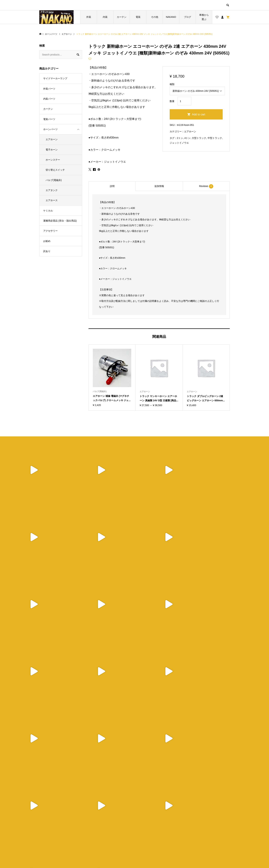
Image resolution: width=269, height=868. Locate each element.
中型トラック (215, 138)
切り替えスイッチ (55, 170)
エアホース (52, 200)
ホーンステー (53, 160)
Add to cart (199, 114)
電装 (138, 17)
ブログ (188, 17)
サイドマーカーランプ (55, 78)
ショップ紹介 (149, 826)
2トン (180, 138)
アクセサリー (50, 231)
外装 (89, 17)
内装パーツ (49, 99)
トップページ (101, 826)
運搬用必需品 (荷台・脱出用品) (60, 221)
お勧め (47, 241)
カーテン (122, 17)
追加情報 (159, 186)
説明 (112, 186)
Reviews (206, 186)
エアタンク (52, 190)
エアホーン (190, 131)
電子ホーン (52, 150)
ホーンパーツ (50, 129)
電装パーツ (49, 119)
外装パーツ (49, 89)
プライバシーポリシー (154, 832)
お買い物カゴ (101, 838)
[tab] (112, 186)
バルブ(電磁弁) (54, 180)
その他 (155, 17)
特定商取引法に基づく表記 (156, 838)
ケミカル (48, 211)
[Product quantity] (184, 101)
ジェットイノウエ (179, 143)
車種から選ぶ (204, 17)
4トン (188, 138)
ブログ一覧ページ (104, 832)
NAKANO (171, 17)
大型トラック (199, 138)
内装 (105, 17)
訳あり (47, 251)
